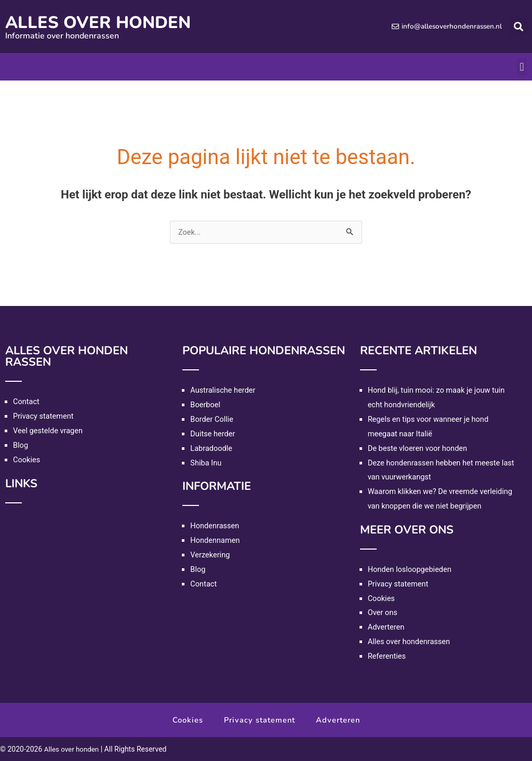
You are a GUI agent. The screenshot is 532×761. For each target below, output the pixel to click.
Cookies (27, 460)
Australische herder (224, 390)
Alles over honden (108, 22)
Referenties (388, 656)
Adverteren (387, 627)
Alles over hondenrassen (410, 642)
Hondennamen (216, 540)
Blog (21, 445)
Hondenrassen (215, 526)
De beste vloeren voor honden (419, 448)
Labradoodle (212, 448)
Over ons (383, 612)
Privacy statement (44, 416)
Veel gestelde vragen (49, 431)
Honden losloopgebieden (411, 569)
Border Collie (212, 419)
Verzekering (210, 555)
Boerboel (206, 405)
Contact (26, 402)
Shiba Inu (206, 463)
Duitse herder (213, 434)
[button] (518, 27)
